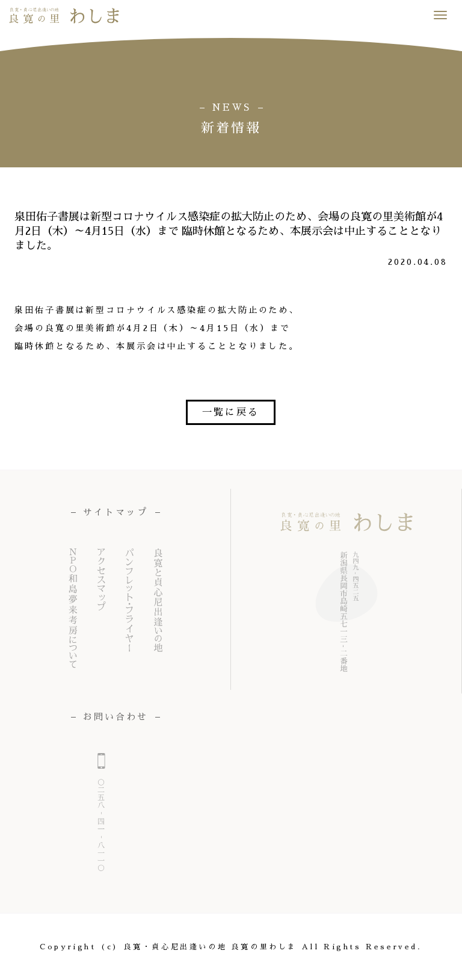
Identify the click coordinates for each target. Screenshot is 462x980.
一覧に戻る (231, 412)
